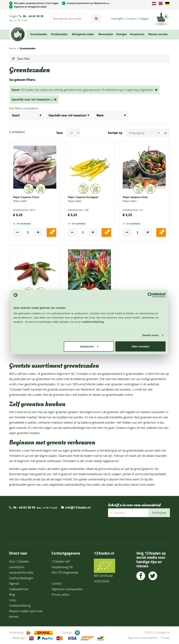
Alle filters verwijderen (24, 108)
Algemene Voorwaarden (143, 638)
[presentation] (135, 528)
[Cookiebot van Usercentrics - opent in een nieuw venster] (150, 295)
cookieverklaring (93, 322)
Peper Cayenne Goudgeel (83, 197)
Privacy (165, 638)
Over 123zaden (19, 561)
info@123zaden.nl (78, 507)
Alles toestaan (141, 346)
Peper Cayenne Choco (26, 197)
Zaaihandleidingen (21, 578)
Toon (60, 133)
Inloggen (144, 19)
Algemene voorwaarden (67, 589)
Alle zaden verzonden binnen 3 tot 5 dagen (36, 3)
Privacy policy (61, 594)
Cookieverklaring (20, 605)
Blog (12, 594)
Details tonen (150, 335)
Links (12, 600)
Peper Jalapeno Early (135, 197)
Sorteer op (115, 133)
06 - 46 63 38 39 (33, 16)
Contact (131, 19)
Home (12, 48)
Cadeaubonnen (19, 589)
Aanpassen (89, 346)
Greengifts (117, 19)
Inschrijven (159, 513)
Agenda (14, 583)
